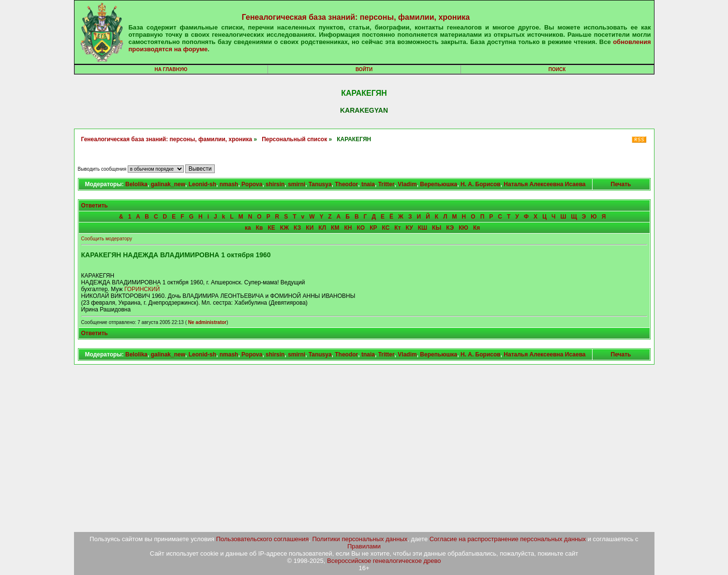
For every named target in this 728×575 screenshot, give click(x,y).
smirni (297, 184)
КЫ (437, 228)
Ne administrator (207, 322)
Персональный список (294, 139)
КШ (423, 228)
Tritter (386, 184)
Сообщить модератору (107, 239)
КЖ (284, 228)
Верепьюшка (438, 184)
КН (348, 228)
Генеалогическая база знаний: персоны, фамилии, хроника (356, 17)
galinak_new (168, 184)
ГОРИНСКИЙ (142, 289)
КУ (409, 228)
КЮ (463, 228)
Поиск (557, 69)
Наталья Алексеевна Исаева (544, 184)
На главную (171, 69)
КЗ (297, 228)
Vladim (407, 184)
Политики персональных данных (360, 539)
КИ (310, 228)
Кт (397, 228)
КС (386, 228)
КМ (335, 228)
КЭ (450, 228)
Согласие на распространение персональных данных (508, 539)
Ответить (95, 206)
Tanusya (320, 184)
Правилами (364, 546)
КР (373, 228)
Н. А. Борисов (481, 184)
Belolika (136, 184)
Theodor (346, 184)
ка (248, 228)
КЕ (272, 228)
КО (361, 228)
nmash (229, 184)
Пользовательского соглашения (263, 539)
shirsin (275, 184)
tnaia (368, 184)
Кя (476, 228)
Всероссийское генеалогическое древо (384, 561)
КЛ (322, 228)
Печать (621, 184)
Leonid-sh (202, 184)
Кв (260, 228)
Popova (252, 184)
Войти (364, 69)
